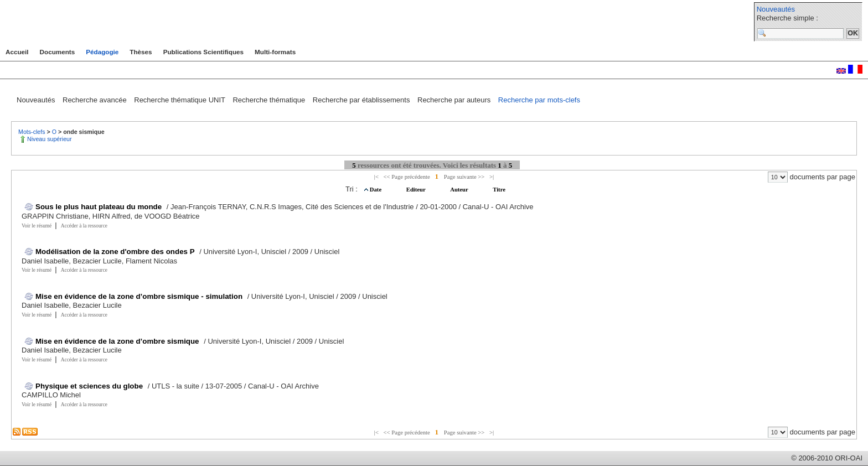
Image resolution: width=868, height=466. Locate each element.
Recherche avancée (95, 100)
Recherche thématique (270, 100)
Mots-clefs (33, 132)
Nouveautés (776, 9)
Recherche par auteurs (455, 100)
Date (376, 190)
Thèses (141, 52)
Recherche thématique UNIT (180, 100)
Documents (58, 52)
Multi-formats (275, 52)
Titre (499, 190)
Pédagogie (102, 52)
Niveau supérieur (50, 139)
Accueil (17, 52)
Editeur (417, 190)
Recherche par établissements (362, 100)
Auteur (460, 190)
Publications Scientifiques (203, 52)
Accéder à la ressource (84, 226)
